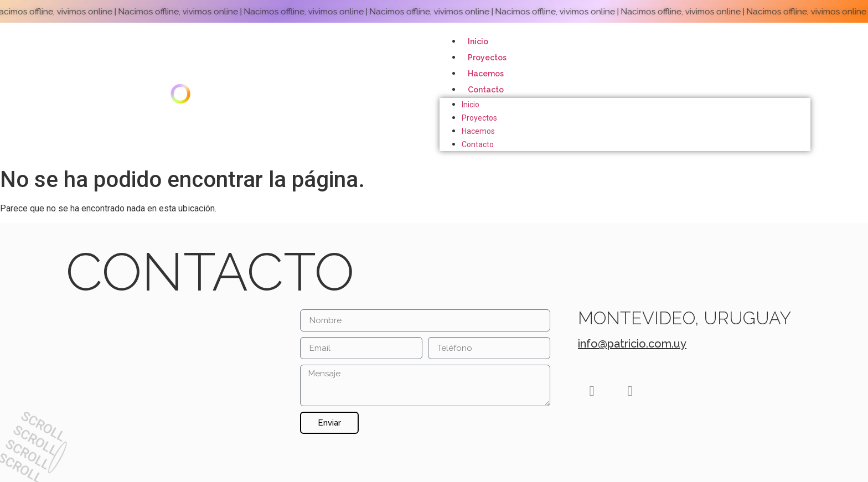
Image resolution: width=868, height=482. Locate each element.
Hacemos (486, 74)
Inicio (478, 42)
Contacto (486, 90)
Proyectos (487, 58)
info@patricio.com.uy (632, 344)
